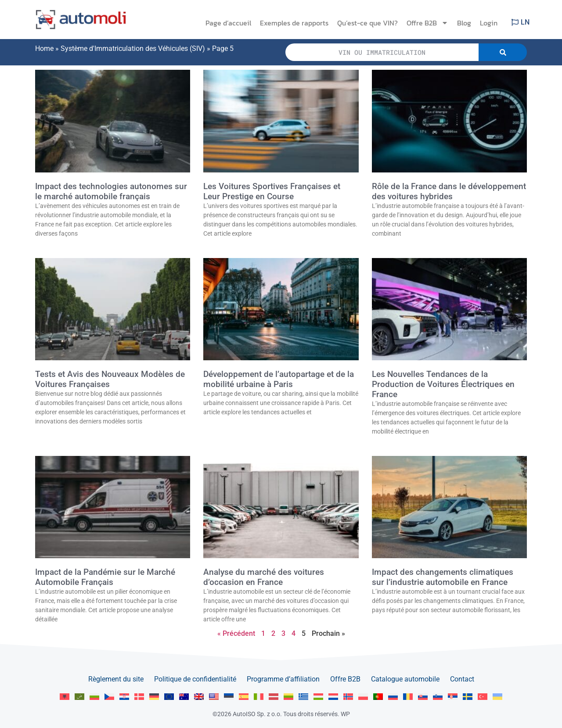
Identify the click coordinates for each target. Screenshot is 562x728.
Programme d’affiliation (283, 679)
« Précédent (236, 633)
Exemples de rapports (294, 23)
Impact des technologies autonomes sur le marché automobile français (111, 191)
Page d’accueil (228, 23)
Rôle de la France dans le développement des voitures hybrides (449, 191)
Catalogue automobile (405, 679)
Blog (464, 23)
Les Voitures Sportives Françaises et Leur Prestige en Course (272, 191)
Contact (462, 679)
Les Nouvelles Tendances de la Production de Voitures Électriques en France (443, 384)
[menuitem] (65, 697)
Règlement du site (116, 679)
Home (44, 48)
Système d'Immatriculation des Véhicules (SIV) (133, 48)
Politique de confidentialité (195, 679)
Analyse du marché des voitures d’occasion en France (264, 577)
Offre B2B (427, 23)
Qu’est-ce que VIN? (367, 23)
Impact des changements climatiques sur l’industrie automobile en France (443, 577)
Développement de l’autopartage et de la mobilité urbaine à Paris (279, 379)
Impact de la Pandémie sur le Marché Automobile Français (105, 577)
